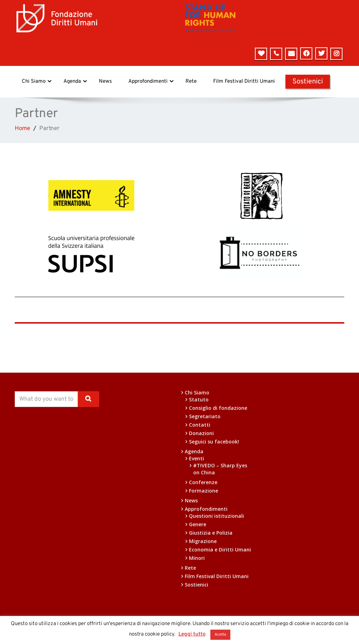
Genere (198, 524)
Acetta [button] (220, 635)
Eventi (197, 458)
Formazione (204, 491)
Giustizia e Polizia (211, 533)
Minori (197, 558)
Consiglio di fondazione (218, 408)
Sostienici (308, 82)
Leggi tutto (192, 634)
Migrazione (203, 541)
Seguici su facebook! (214, 442)
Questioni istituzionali (216, 516)
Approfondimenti (151, 82)
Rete (191, 82)
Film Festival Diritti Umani (244, 82)
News (105, 82)
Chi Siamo (37, 82)
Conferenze (203, 482)
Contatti (200, 425)
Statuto (199, 399)
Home (22, 129)
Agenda (75, 82)
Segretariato (205, 416)
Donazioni (201, 433)
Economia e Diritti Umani (220, 550)
